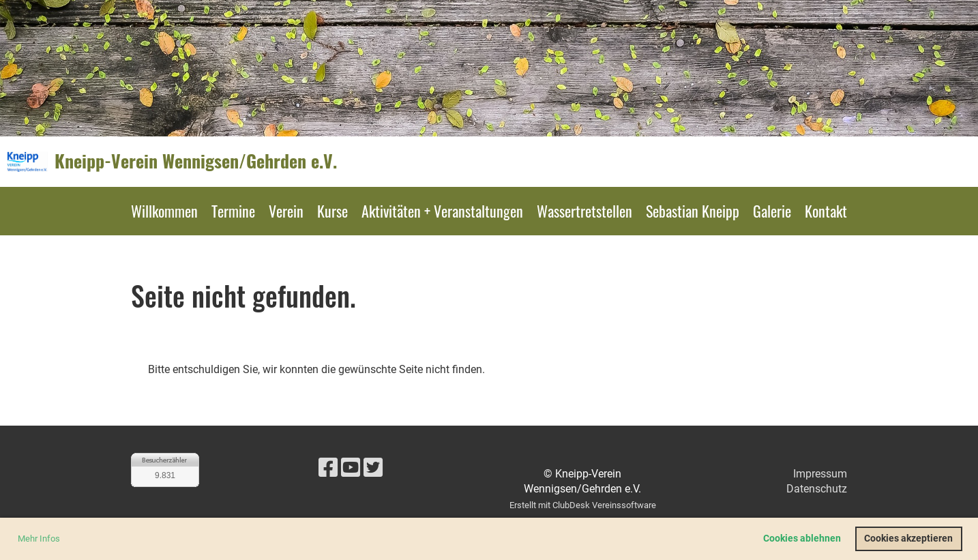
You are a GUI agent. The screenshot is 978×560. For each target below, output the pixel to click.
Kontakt (826, 211)
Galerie (772, 211)
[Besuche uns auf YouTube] (351, 468)
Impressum (820, 474)
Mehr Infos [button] (39, 539)
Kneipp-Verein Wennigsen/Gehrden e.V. (196, 161)
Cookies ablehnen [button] (802, 539)
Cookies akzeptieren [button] (908, 539)
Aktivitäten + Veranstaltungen (442, 211)
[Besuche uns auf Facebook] (328, 468)
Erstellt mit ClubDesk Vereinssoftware (583, 505)
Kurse (332, 211)
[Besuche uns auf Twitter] (373, 468)
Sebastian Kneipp (693, 211)
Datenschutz (817, 489)
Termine (233, 211)
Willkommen (164, 211)
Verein (286, 211)
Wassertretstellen (584, 211)
